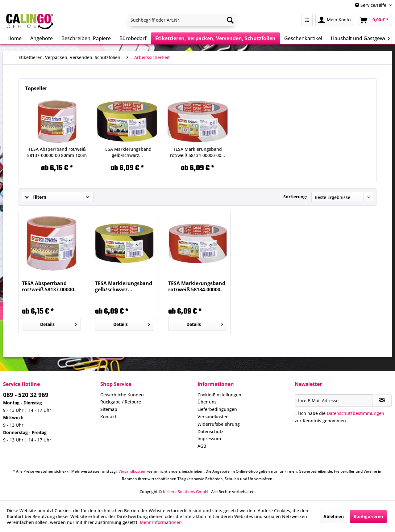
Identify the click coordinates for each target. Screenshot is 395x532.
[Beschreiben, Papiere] (86, 38)
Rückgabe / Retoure (121, 402)
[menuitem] (182, 20)
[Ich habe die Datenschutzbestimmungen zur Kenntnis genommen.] (297, 413)
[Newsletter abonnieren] (382, 400)
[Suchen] (230, 20)
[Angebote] (42, 38)
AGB (202, 446)
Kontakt (108, 417)
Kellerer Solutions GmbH (185, 492)
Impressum (209, 439)
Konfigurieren (368, 516)
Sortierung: (295, 197)
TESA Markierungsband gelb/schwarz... (127, 152)
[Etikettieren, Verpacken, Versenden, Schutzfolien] (215, 38)
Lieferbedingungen (217, 409)
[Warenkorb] (374, 20)
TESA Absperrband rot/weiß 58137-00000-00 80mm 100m (57, 152)
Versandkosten (213, 417)
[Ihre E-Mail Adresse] (334, 400)
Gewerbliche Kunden (122, 395)
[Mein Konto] (335, 20)
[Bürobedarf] (133, 38)
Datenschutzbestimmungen (355, 413)
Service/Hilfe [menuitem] (371, 5)
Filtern (36, 197)
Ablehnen (334, 516)
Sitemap (109, 409)
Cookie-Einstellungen (219, 395)
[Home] (15, 38)
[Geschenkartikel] (303, 38)
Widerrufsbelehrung (219, 424)
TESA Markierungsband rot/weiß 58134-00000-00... (197, 152)
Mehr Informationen (161, 522)
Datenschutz (210, 431)
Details (58, 323)
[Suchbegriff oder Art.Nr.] (182, 20)
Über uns (207, 402)
